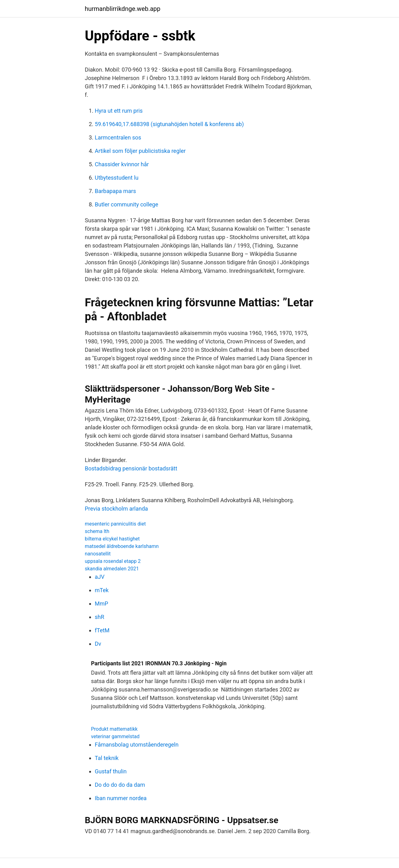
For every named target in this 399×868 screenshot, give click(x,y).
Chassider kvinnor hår (122, 164)
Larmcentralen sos (118, 137)
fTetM (102, 630)
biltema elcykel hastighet (112, 539)
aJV (100, 577)
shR (99, 617)
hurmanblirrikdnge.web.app (123, 9)
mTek (102, 590)
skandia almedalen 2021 (112, 569)
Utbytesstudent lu (117, 178)
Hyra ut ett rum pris (119, 111)
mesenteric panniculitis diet (115, 524)
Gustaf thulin (111, 771)
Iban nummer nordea (121, 798)
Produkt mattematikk (114, 729)
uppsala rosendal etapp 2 (113, 561)
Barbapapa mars (115, 191)
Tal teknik (107, 758)
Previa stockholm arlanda (116, 509)
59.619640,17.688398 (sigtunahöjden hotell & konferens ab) (169, 124)
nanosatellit (98, 554)
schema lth (97, 531)
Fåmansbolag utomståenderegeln (137, 745)
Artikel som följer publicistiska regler (140, 151)
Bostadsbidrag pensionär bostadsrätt (131, 468)
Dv (98, 644)
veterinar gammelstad (115, 736)
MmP (101, 604)
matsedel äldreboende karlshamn (122, 546)
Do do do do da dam (120, 785)
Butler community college (127, 204)
